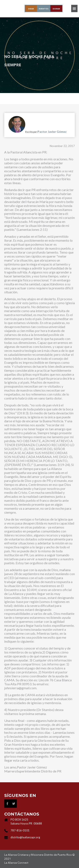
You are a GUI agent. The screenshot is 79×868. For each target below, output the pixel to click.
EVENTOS (44, 9)
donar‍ (56, 9)
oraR (31, 9)
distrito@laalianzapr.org (25, 837)
